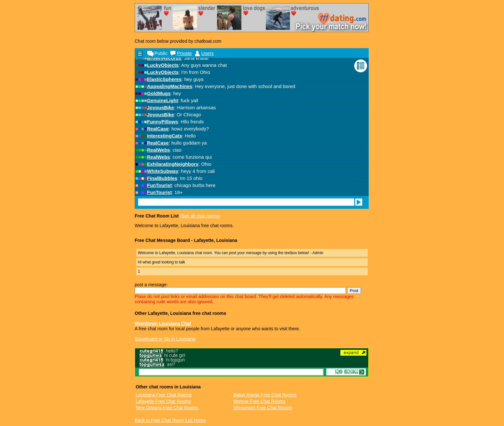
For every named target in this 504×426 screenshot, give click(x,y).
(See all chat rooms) (200, 216)
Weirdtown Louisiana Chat (163, 324)
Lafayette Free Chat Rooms (163, 401)
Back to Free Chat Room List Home (170, 420)
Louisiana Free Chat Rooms (164, 395)
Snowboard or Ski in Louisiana (165, 339)
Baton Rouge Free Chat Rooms (265, 395)
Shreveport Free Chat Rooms (263, 408)
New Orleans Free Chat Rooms (167, 408)
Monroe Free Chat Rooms (259, 401)
